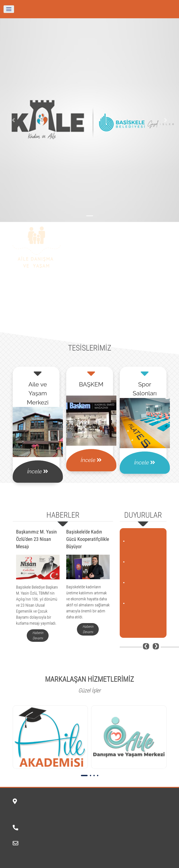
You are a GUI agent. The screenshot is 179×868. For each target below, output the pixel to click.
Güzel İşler (89, 691)
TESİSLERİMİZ (90, 348)
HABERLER (63, 515)
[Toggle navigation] (9, 9)
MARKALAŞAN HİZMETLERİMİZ (89, 679)
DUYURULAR (143, 515)
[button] (13, 120)
